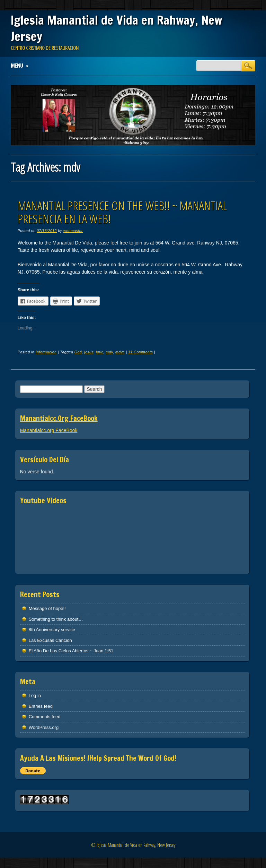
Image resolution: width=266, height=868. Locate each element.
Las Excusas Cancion (50, 640)
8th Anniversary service (52, 630)
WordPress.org (44, 727)
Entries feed (41, 706)
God (78, 352)
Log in (35, 695)
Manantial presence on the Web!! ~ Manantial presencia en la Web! (122, 212)
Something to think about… (56, 619)
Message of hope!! (47, 608)
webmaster (73, 231)
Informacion (46, 352)
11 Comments (140, 352)
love (100, 352)
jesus (89, 352)
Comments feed (45, 717)
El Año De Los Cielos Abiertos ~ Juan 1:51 (71, 651)
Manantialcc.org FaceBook (59, 418)
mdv (109, 352)
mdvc (120, 352)
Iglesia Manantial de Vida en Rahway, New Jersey (116, 28)
